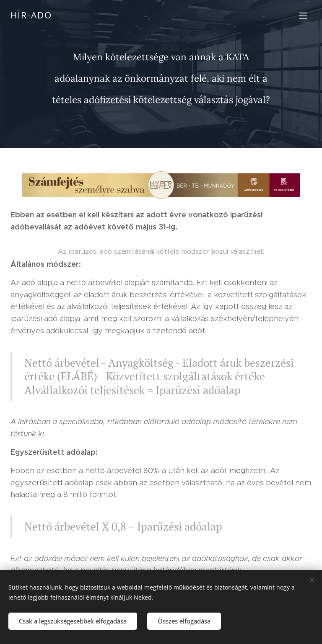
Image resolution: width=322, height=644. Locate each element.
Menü (303, 16)
